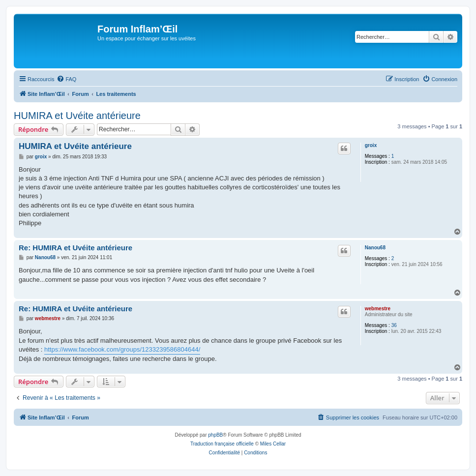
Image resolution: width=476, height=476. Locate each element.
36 (394, 325)
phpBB (215, 435)
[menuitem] (66, 79)
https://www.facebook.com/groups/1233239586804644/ (122, 349)
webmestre (378, 309)
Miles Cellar (273, 444)
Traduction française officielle (222, 444)
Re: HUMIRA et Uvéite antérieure (75, 248)
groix (371, 145)
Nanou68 (375, 248)
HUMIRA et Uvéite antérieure (77, 116)
